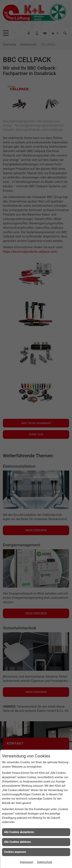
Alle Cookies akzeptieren (19, 832)
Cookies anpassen (15, 852)
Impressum (26, 862)
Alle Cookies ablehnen (17, 842)
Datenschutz (45, 862)
